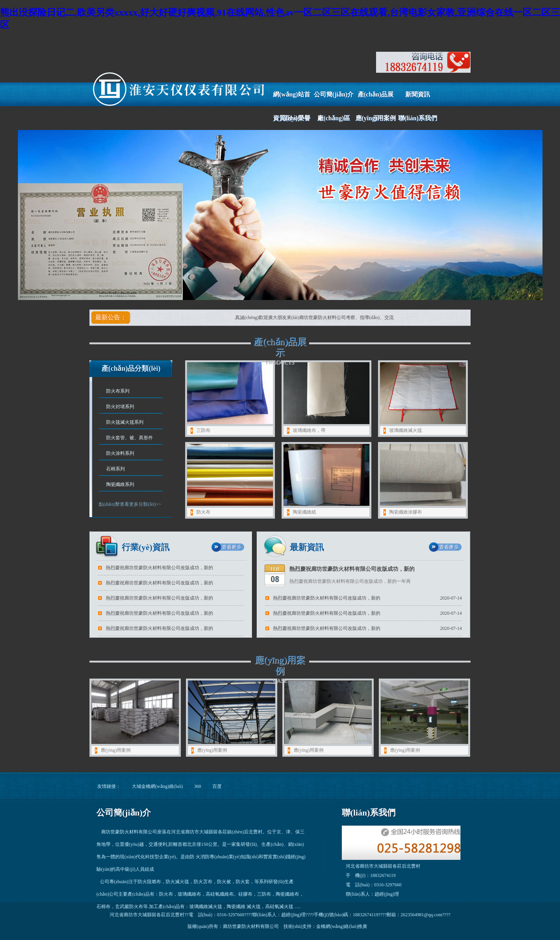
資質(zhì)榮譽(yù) (291, 122)
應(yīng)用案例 (376, 118)
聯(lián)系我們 (418, 118)
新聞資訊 (418, 94)
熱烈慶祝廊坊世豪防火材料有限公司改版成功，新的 (159, 598)
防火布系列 (118, 391)
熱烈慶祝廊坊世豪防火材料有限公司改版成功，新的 (327, 598)
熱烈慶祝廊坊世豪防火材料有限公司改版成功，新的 (159, 568)
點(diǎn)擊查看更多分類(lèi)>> (130, 504)
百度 (217, 786)
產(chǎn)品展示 (376, 99)
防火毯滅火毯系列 (125, 422)
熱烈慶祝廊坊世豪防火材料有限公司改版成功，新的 (352, 569)
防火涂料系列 (120, 453)
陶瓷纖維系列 (120, 484)
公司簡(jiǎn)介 (334, 94)
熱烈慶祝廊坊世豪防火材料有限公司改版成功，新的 (327, 613)
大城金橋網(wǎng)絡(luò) (157, 786)
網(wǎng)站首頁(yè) (292, 99)
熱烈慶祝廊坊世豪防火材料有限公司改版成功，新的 (159, 583)
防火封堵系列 (120, 407)
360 (198, 786)
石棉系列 (115, 469)
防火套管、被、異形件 (129, 438)
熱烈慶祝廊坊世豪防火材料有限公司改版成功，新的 (159, 628)
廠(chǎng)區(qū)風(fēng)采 (334, 122)
